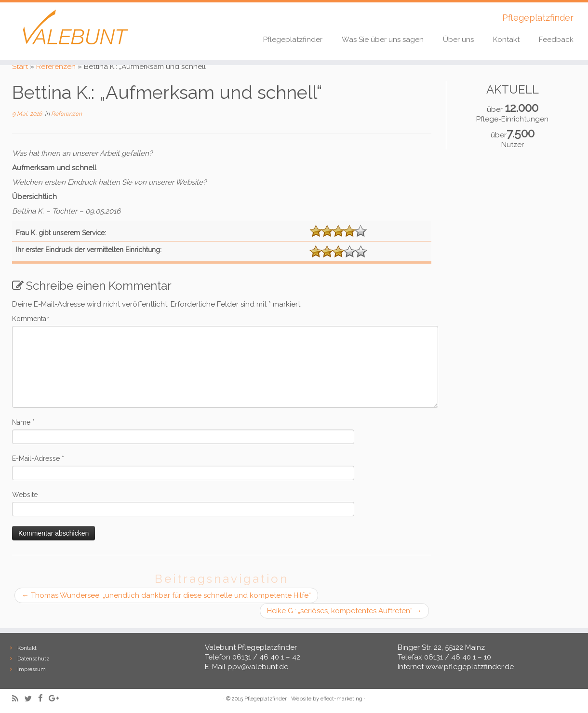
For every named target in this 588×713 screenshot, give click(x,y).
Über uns (458, 40)
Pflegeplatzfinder (293, 40)
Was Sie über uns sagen (383, 40)
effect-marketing (341, 699)
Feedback (556, 40)
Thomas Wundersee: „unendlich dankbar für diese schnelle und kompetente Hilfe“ (166, 595)
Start (20, 67)
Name (23, 422)
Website (25, 495)
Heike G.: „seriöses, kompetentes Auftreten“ (344, 611)
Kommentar (30, 319)
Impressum (32, 669)
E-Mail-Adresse (38, 458)
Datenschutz (33, 659)
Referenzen (56, 67)
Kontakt (506, 40)
